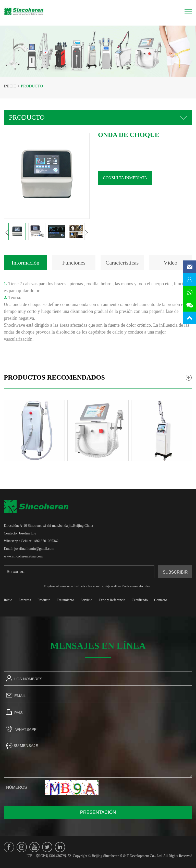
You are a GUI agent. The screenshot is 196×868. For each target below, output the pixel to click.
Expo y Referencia (112, 600)
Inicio (10, 86)
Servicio (86, 600)
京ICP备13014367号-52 (53, 856)
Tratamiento (65, 600)
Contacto (161, 600)
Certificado (140, 600)
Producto (32, 86)
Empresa (25, 600)
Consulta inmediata (131, 178)
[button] (14, 233)
